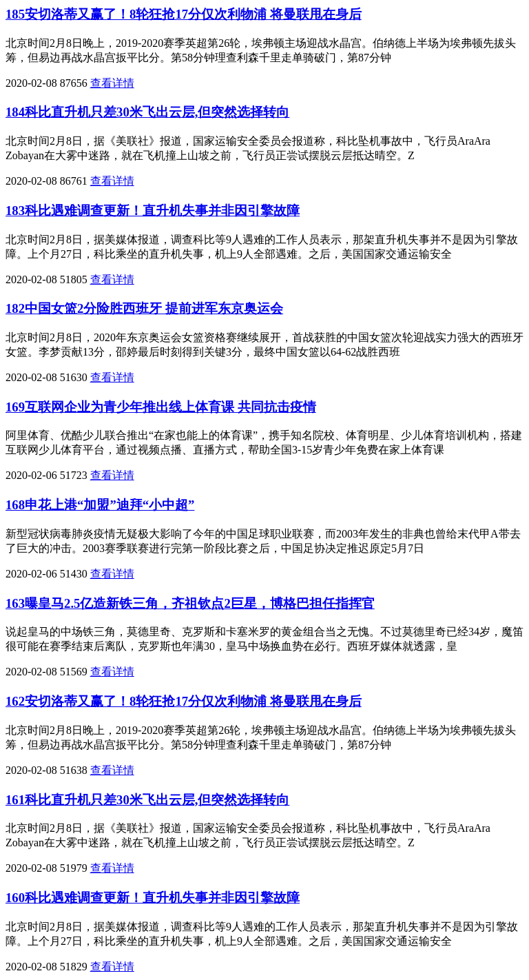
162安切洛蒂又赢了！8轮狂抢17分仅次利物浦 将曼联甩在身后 (184, 701)
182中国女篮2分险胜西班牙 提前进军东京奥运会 (144, 308)
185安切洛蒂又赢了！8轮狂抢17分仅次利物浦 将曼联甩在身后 (184, 14)
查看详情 (112, 83)
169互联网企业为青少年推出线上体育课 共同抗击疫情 (161, 407)
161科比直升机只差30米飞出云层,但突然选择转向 (147, 800)
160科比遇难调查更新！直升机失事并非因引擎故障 (153, 898)
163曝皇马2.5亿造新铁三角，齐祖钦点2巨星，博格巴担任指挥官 (190, 603)
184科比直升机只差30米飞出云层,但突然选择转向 (147, 112)
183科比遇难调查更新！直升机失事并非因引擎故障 (153, 211)
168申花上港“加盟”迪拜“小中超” (100, 505)
